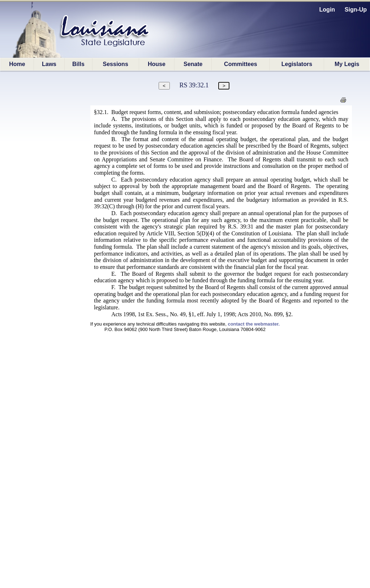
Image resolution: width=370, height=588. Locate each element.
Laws (49, 64)
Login (327, 10)
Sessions (116, 64)
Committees (241, 64)
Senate (193, 64)
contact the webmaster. (254, 324)
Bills (78, 64)
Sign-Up (356, 10)
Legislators (297, 64)
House (157, 64)
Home (17, 64)
